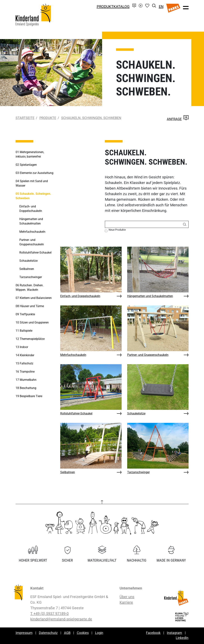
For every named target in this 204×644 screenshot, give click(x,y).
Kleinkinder (25, 355)
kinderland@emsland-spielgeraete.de (61, 619)
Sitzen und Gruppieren (32, 322)
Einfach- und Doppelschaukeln (80, 296)
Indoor (22, 347)
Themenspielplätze (30, 339)
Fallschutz (24, 363)
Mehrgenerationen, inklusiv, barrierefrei (30, 154)
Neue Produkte (117, 230)
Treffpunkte (25, 314)
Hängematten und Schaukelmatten (150, 296)
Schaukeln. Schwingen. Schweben (91, 118)
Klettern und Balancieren (34, 298)
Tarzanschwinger (138, 472)
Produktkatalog (113, 7)
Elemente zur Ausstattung (34, 173)
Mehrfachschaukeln (73, 355)
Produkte (48, 118)
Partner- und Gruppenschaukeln (148, 355)
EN (161, 7)
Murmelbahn (26, 380)
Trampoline (25, 372)
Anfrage (178, 119)
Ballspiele (24, 331)
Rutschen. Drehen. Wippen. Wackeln (30, 287)
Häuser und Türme (30, 306)
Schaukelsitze (136, 413)
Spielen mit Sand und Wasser (32, 183)
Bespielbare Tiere (29, 396)
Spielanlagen (26, 165)
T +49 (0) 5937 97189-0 (49, 613)
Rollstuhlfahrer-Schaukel (76, 413)
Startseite (25, 118)
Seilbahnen (68, 472)
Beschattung (26, 388)
